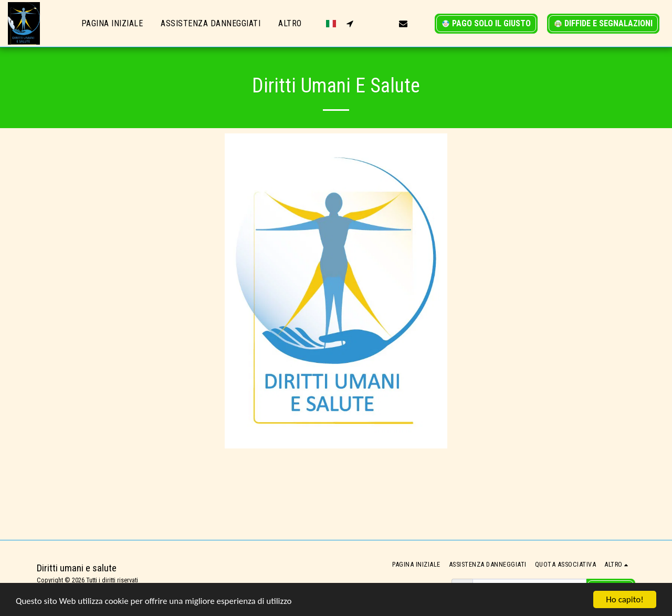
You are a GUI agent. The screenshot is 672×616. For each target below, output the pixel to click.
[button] (350, 23)
